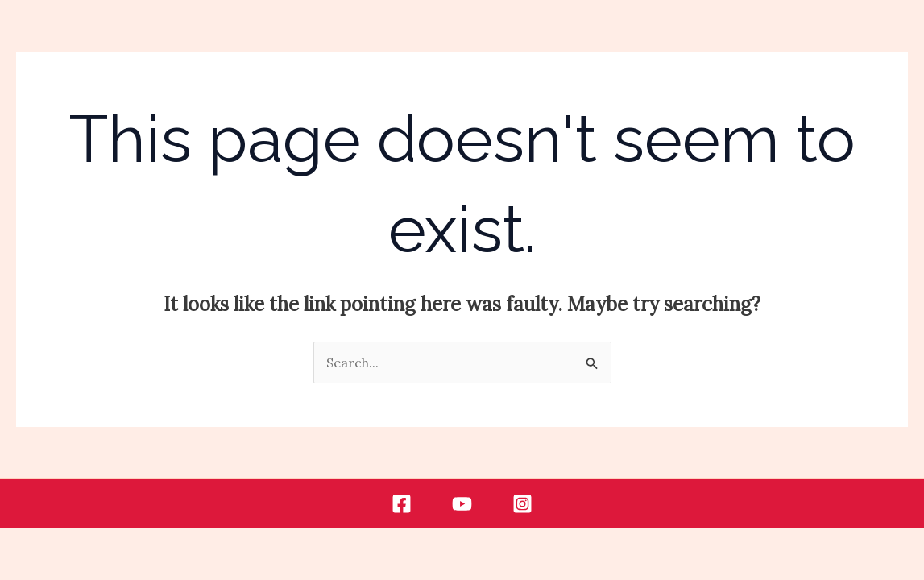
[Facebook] (402, 504)
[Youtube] (462, 504)
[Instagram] (522, 504)
